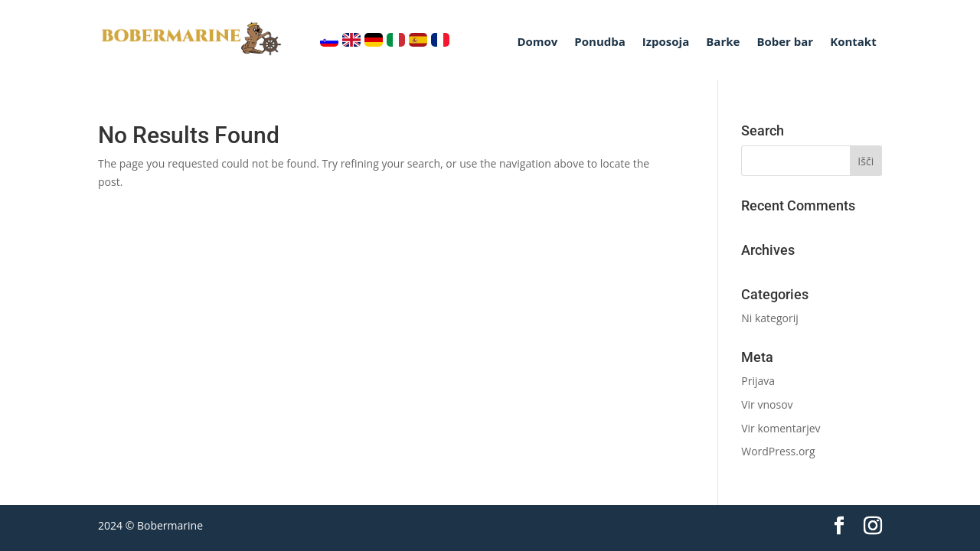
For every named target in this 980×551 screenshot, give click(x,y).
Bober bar (785, 42)
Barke (723, 42)
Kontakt (853, 42)
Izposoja (666, 42)
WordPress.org (778, 451)
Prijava (758, 381)
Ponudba (599, 42)
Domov (537, 42)
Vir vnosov (767, 404)
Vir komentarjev (781, 428)
